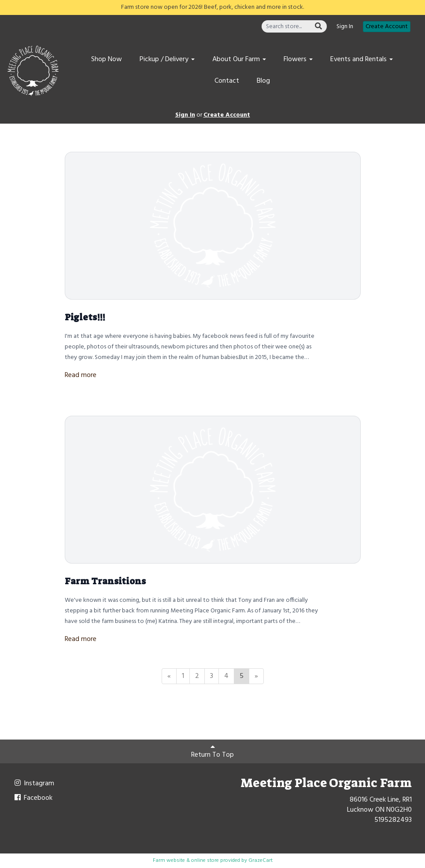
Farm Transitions (105, 581)
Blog (263, 81)
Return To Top (212, 752)
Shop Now (107, 59)
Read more (81, 375)
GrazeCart (261, 861)
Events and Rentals (362, 59)
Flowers (298, 59)
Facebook (33, 798)
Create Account (387, 27)
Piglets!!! (85, 317)
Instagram (34, 784)
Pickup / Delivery (167, 59)
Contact (227, 81)
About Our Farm (239, 59)
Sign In (345, 27)
